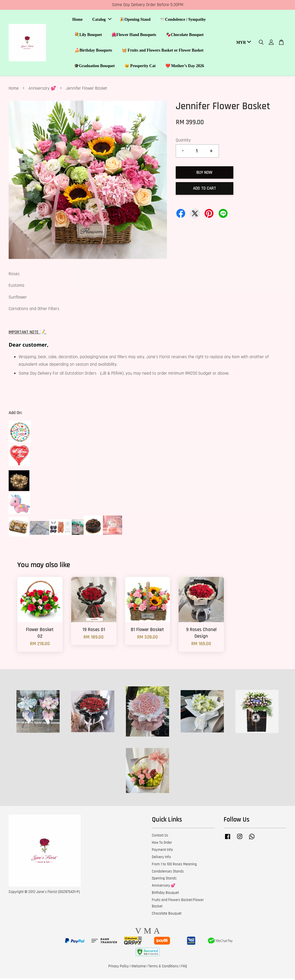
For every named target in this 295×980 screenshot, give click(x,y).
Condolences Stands (168, 873)
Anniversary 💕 (42, 90)
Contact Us (160, 837)
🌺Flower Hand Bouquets (134, 36)
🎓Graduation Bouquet (94, 67)
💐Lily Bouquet (88, 36)
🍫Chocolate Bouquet (185, 36)
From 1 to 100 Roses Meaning (174, 866)
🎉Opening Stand (135, 20)
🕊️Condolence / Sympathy (183, 20)
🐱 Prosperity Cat (140, 67)
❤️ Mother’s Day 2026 (185, 67)
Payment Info (162, 851)
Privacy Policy (119, 968)
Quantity (183, 142)
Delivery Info (161, 859)
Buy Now (204, 174)
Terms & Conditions (163, 968)
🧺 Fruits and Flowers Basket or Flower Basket (163, 51)
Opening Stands (164, 880)
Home (77, 20)
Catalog (102, 20)
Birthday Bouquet (165, 894)
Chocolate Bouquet (167, 915)
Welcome (139, 968)
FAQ (184, 968)
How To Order (162, 844)
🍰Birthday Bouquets (93, 51)
